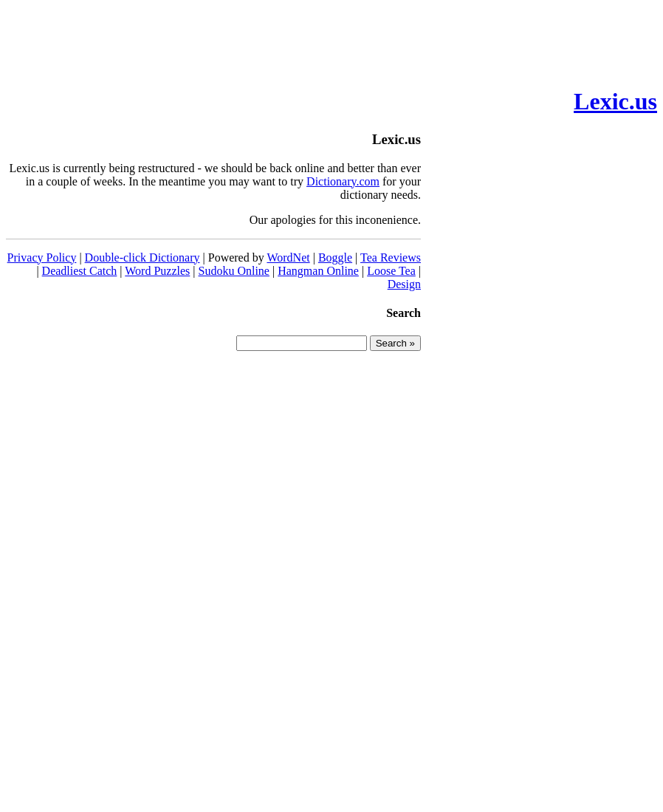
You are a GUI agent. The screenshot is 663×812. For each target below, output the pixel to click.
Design (404, 284)
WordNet (288, 257)
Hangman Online (318, 271)
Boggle (335, 257)
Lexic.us (615, 101)
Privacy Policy (42, 257)
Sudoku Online (234, 271)
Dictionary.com (343, 181)
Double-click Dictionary (142, 257)
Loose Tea (391, 271)
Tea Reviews (391, 257)
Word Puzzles (157, 271)
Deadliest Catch (80, 271)
